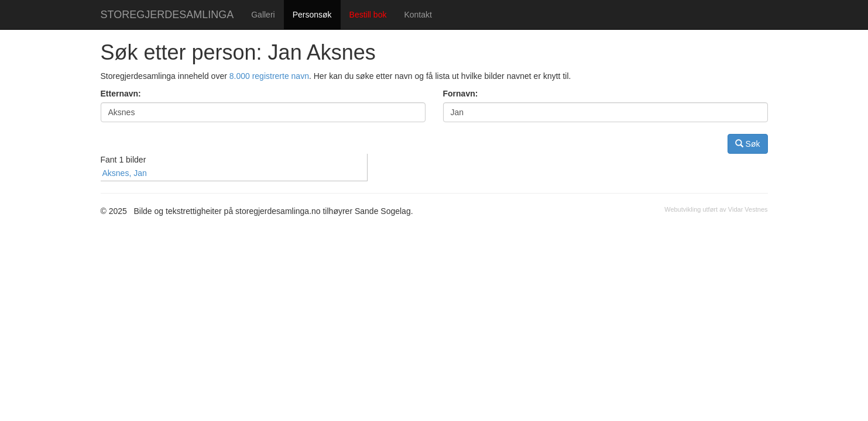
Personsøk (312, 15)
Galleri (263, 15)
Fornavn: (461, 94)
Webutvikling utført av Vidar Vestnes (716, 209)
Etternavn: (121, 94)
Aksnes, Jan (125, 173)
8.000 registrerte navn (269, 76)
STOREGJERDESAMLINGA (167, 15)
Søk (748, 144)
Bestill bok (368, 15)
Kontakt (418, 15)
